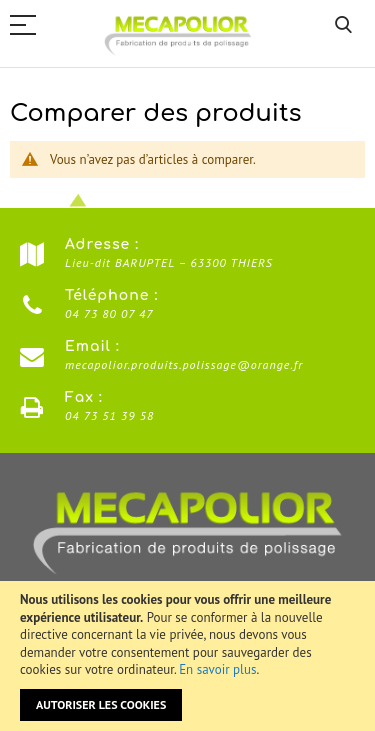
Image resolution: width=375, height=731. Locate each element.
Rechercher (343, 25)
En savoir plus (217, 669)
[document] (187, 656)
